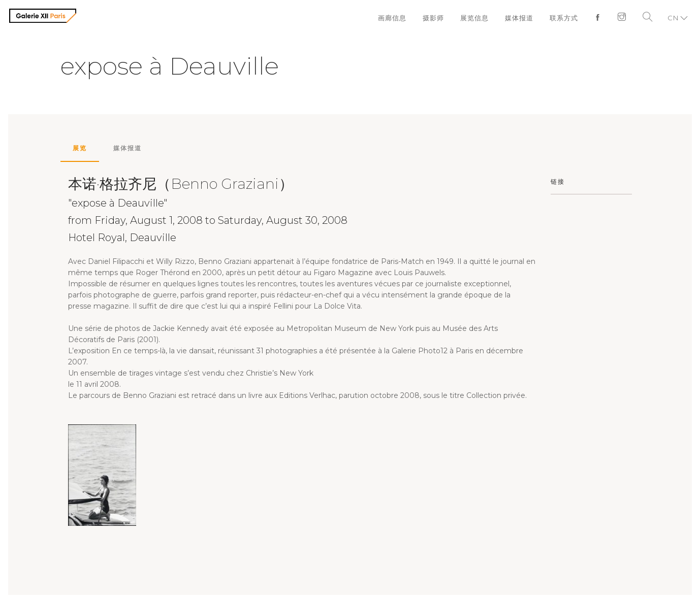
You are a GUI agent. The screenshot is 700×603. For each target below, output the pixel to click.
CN (673, 18)
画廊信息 (392, 18)
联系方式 (564, 18)
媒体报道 (519, 18)
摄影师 (433, 18)
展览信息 (474, 18)
